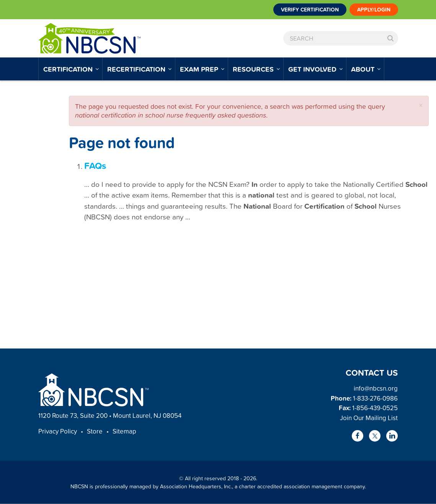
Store (95, 431)
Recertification (137, 69)
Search (390, 38)
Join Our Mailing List (369, 418)
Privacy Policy (58, 431)
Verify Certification (310, 10)
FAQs (95, 165)
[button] (421, 105)
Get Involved (313, 69)
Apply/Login (374, 10)
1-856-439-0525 (375, 408)
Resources (254, 69)
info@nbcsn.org (376, 388)
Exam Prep (200, 69)
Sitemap (124, 431)
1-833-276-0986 (375, 398)
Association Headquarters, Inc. (196, 486)
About (364, 69)
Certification (69, 69)
